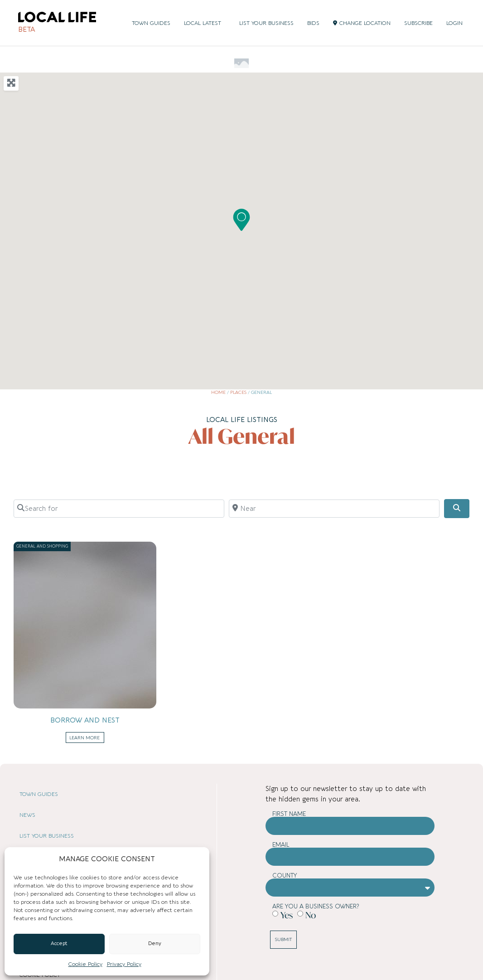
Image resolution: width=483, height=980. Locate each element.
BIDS (313, 23)
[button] (241, 220)
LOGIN (454, 23)
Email (281, 845)
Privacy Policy (124, 964)
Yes (287, 915)
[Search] (457, 509)
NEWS (27, 815)
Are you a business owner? (316, 906)
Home (218, 393)
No (311, 915)
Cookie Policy (85, 964)
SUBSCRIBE (418, 23)
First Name (289, 814)
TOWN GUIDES (151, 23)
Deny (155, 944)
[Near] (334, 509)
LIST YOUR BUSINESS (266, 23)
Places (238, 393)
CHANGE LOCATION (362, 23)
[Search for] (119, 509)
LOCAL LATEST (205, 23)
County (285, 876)
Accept (59, 944)
